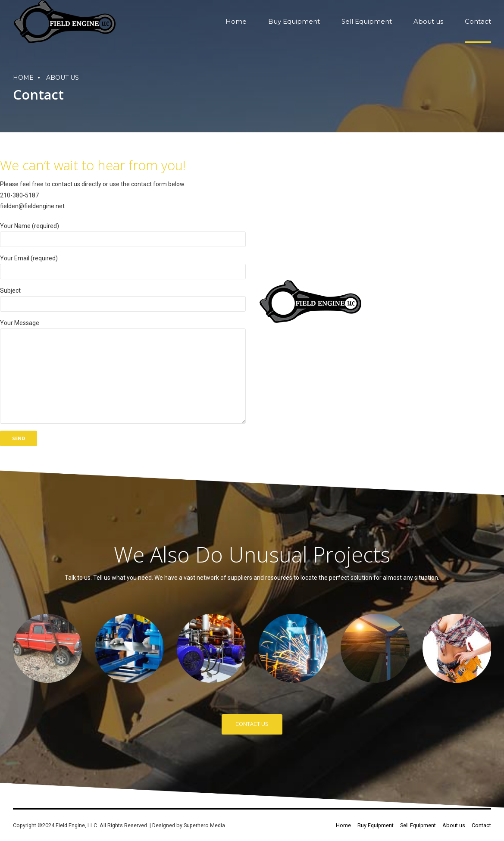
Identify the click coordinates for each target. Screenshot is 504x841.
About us (428, 21)
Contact (478, 21)
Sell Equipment (367, 21)
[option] (47, 648)
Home (236, 21)
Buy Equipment (294, 21)
